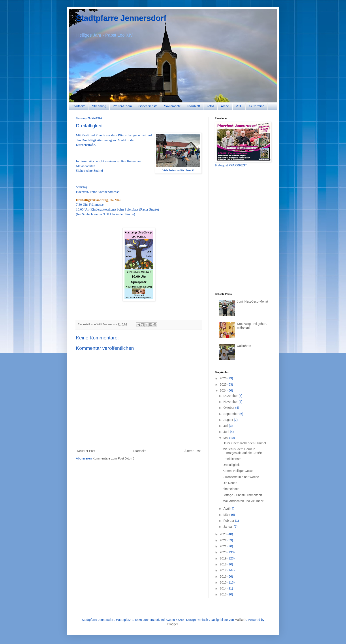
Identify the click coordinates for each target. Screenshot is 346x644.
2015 (224, 582)
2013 (224, 594)
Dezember (231, 396)
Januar (228, 527)
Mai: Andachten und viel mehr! (243, 501)
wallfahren (244, 346)
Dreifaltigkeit (231, 465)
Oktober (229, 408)
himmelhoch (231, 489)
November (231, 402)
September (231, 414)
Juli (226, 426)
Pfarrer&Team (122, 106)
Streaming (99, 106)
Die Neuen (230, 483)
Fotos (210, 106)
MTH (239, 106)
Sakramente (172, 106)
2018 (224, 564)
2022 (224, 540)
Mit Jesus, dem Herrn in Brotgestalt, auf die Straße (242, 451)
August (228, 420)
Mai (226, 438)
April (227, 508)
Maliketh (241, 620)
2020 (224, 552)
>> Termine (257, 106)
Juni (227, 432)
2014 (224, 588)
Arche (225, 106)
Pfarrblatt (194, 106)
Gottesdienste (148, 106)
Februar (229, 521)
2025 (224, 384)
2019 (224, 558)
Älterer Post (193, 451)
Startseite (79, 106)
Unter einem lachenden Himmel (244, 443)
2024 (224, 390)
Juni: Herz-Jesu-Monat (253, 301)
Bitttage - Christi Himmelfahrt (242, 495)
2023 (224, 534)
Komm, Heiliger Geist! (238, 471)
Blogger (172, 624)
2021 (224, 546)
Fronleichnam (232, 459)
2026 (224, 378)
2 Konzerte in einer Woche (241, 477)
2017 (224, 570)
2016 (224, 576)
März (227, 515)
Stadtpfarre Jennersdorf (121, 18)
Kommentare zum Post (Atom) (113, 458)
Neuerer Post (86, 451)
